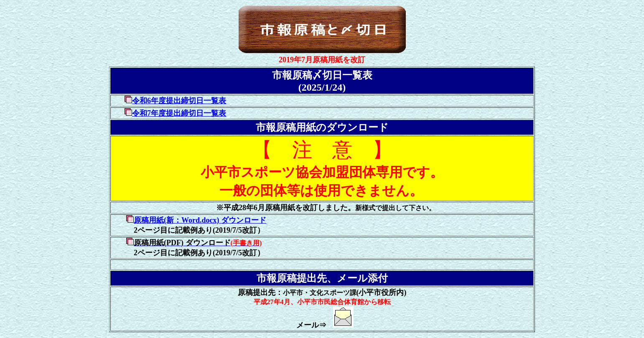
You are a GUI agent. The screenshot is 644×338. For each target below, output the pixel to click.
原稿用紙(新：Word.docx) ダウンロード (200, 220)
